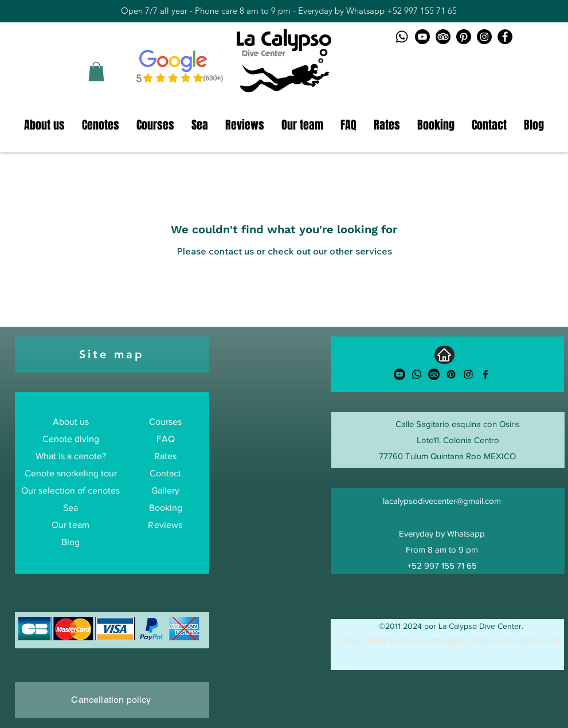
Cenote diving (71, 439)
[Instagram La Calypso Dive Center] (484, 37)
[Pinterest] (451, 374)
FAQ (166, 439)
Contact (165, 473)
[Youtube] (399, 374)
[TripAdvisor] (434, 374)
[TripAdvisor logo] (443, 37)
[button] (96, 71)
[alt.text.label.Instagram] (468, 374)
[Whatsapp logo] (402, 37)
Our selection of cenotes (70, 490)
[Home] (444, 355)
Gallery (165, 490)
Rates (165, 456)
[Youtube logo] (422, 37)
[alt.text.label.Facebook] (485, 374)
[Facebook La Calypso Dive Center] (505, 37)
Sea (70, 508)
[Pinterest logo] (464, 37)
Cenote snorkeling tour (71, 473)
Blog (71, 542)
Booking (166, 508)
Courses (165, 422)
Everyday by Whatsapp (442, 533)
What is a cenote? (71, 456)
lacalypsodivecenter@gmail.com (442, 501)
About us (71, 422)
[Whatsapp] (417, 374)
